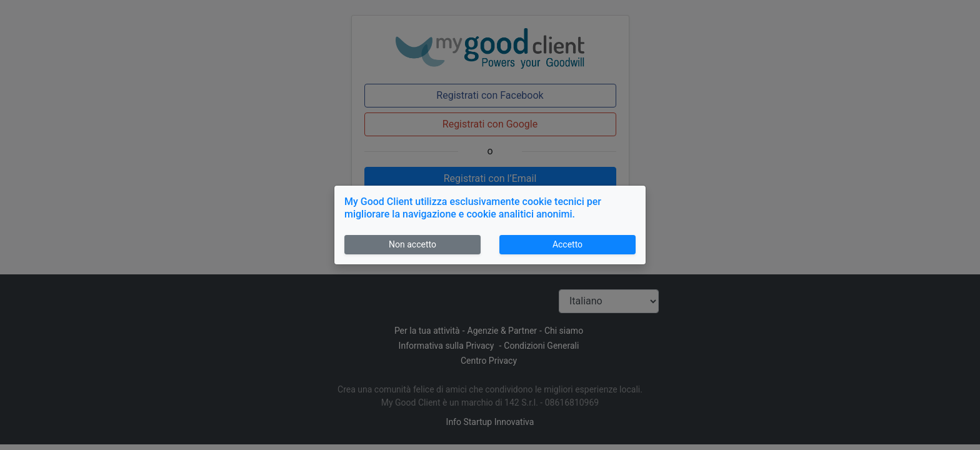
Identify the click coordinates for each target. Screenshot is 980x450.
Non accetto (412, 244)
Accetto (567, 244)
